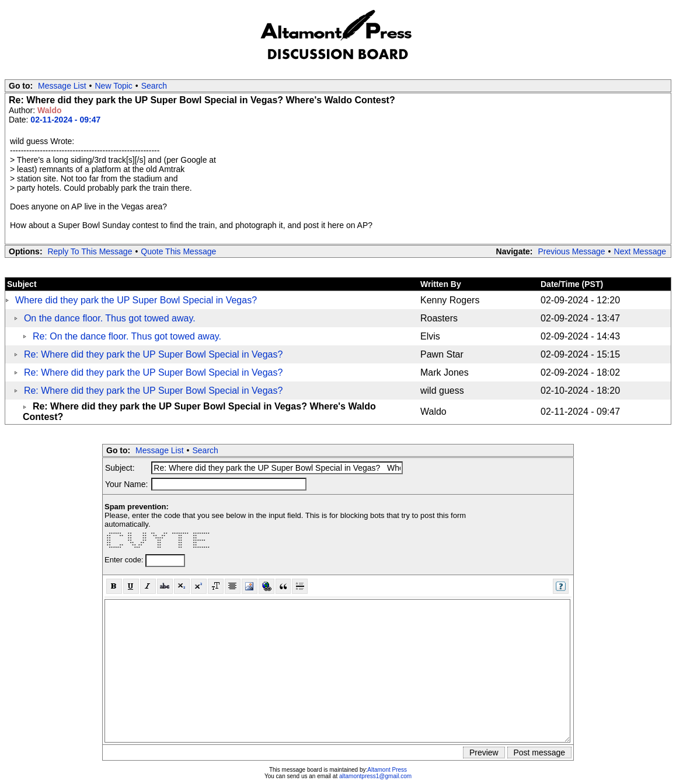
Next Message (640, 251)
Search (154, 86)
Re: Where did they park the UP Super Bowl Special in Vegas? (154, 354)
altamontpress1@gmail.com (375, 776)
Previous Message (571, 251)
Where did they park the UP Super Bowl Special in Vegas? (136, 300)
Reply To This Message (90, 251)
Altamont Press (387, 770)
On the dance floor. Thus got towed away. (110, 318)
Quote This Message (178, 251)
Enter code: (125, 560)
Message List (62, 86)
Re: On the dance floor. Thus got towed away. (127, 336)
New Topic (114, 86)
